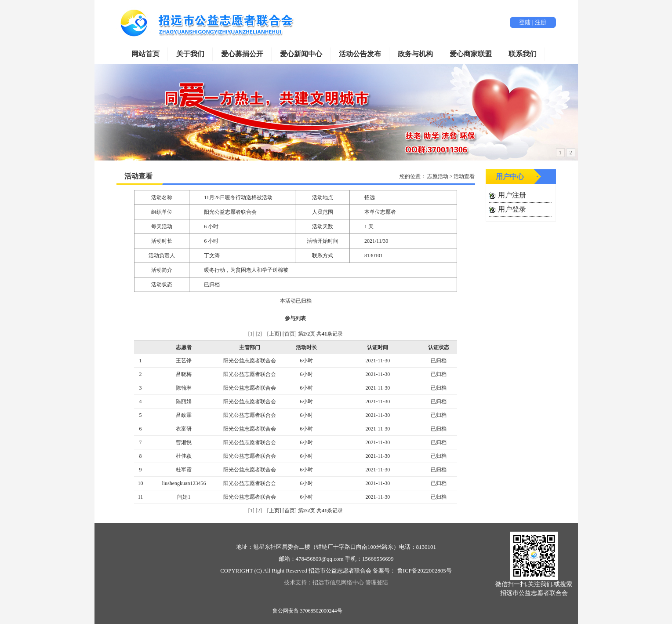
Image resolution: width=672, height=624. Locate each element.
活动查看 (138, 176)
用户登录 (512, 209)
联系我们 (523, 54)
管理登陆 (377, 582)
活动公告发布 (360, 54)
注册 (541, 22)
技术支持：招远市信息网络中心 (324, 582)
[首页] (290, 334)
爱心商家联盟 (471, 54)
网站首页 (145, 54)
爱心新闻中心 (301, 54)
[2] (259, 334)
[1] (251, 334)
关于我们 (190, 54)
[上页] (274, 334)
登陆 (525, 22)
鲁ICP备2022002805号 (423, 571)
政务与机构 (415, 54)
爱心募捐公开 (242, 54)
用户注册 (512, 195)
